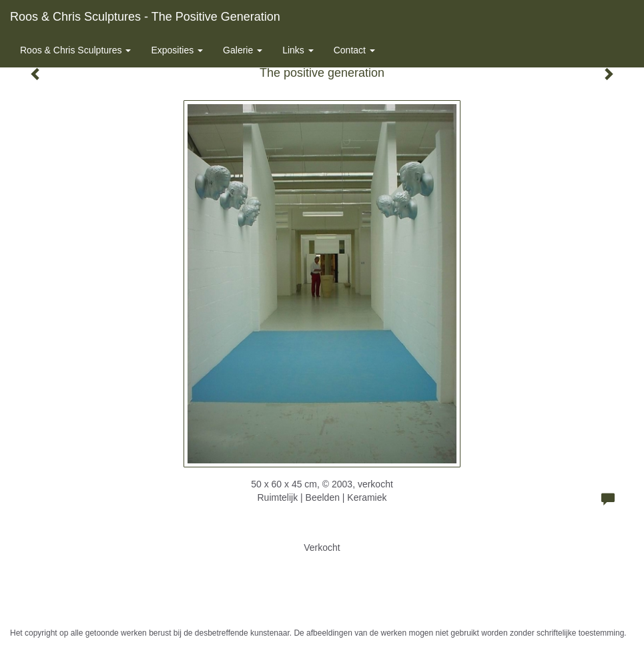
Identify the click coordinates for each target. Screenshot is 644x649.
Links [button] (298, 50)
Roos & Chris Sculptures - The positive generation (145, 17)
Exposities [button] (177, 50)
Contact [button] (354, 50)
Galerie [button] (243, 50)
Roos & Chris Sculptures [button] (75, 50)
